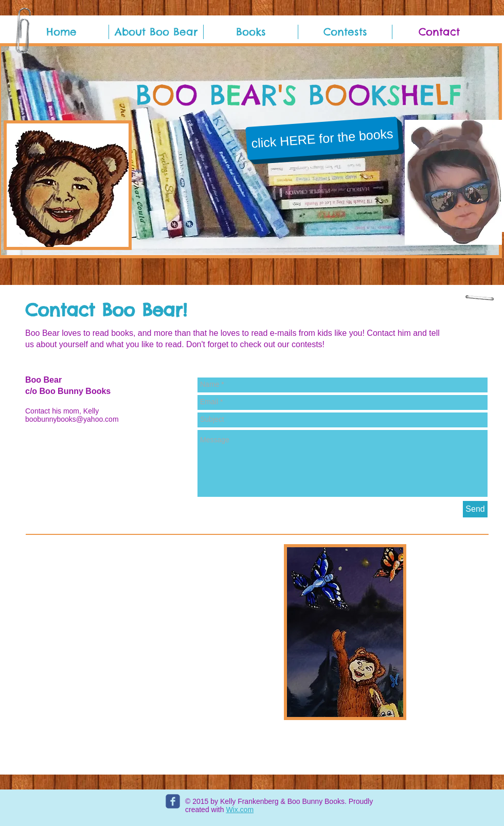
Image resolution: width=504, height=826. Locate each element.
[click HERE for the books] (322, 138)
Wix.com (240, 810)
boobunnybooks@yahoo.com (72, 419)
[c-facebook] (173, 801)
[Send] (475, 509)
